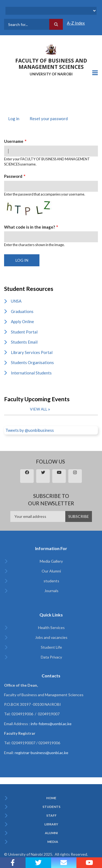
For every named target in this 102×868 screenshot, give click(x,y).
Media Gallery (51, 561)
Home (51, 798)
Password (13, 176)
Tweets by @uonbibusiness (30, 430)
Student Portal (24, 332)
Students (51, 807)
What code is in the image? (30, 227)
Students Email (24, 342)
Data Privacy (51, 657)
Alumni (51, 833)
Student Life (51, 647)
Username (14, 141)
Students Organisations (32, 362)
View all (39, 409)
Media (53, 842)
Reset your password (49, 119)
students (51, 581)
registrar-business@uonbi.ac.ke (41, 753)
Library (51, 824)
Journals (51, 591)
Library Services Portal (32, 352)
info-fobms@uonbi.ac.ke (51, 724)
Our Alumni (51, 571)
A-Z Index (76, 23)
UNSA (16, 301)
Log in (16, 119)
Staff (51, 816)
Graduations (22, 311)
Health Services (51, 628)
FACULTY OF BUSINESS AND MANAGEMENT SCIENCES (51, 64)
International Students (31, 373)
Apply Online (22, 321)
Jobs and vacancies (51, 637)
